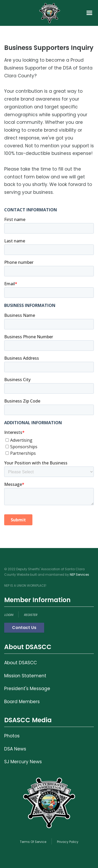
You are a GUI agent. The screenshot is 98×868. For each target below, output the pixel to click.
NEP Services (79, 575)
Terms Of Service (33, 842)
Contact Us (24, 628)
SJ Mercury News (23, 762)
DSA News (15, 749)
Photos (12, 736)
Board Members (22, 702)
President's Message (27, 689)
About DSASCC (21, 663)
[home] (50, 13)
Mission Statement (25, 676)
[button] (89, 13)
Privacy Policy (68, 842)
